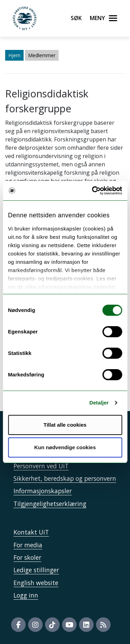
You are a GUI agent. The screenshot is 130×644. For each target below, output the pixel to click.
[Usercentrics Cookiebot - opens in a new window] (93, 191)
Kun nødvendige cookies (65, 447)
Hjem (14, 55)
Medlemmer (42, 55)
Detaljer (99, 403)
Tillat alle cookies (65, 425)
